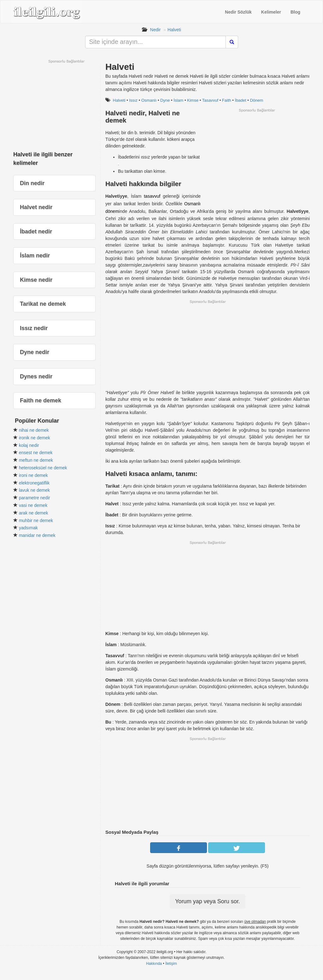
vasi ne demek (33, 505)
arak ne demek (34, 513)
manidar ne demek (37, 535)
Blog (295, 12)
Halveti (174, 30)
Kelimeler (271, 12)
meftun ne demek (36, 460)
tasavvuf (152, 196)
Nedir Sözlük (238, 12)
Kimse (193, 100)
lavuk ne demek (34, 490)
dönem (112, 211)
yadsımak (28, 528)
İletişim (171, 964)
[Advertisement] (257, 157)
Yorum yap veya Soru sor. (207, 901)
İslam (178, 100)
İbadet (241, 100)
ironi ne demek (33, 475)
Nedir (155, 30)
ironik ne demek (35, 438)
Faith (227, 100)
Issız (133, 100)
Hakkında (154, 964)
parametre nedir (35, 498)
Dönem (256, 100)
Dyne (165, 100)
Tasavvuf (210, 100)
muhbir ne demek (36, 520)
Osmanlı (149, 100)
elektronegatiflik (34, 483)
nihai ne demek (34, 430)
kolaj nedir (29, 445)
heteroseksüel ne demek (43, 468)
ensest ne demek (36, 453)
